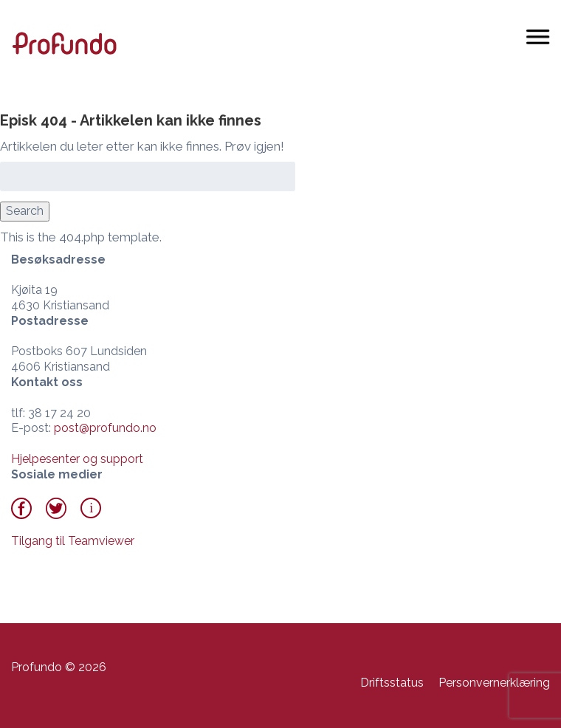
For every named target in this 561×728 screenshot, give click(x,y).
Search (25, 211)
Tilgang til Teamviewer (73, 541)
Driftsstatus (392, 683)
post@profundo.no (105, 428)
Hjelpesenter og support (77, 459)
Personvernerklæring (494, 683)
